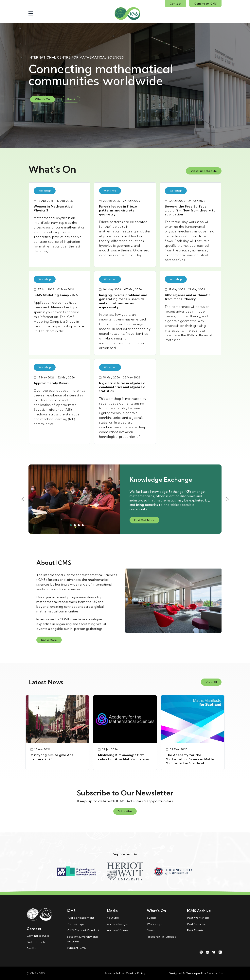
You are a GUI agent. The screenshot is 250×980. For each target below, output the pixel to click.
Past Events (195, 930)
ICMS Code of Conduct (83, 930)
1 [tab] (71, 525)
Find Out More (144, 520)
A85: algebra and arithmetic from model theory (188, 297)
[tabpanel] (125, 499)
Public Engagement (81, 918)
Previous (23, 499)
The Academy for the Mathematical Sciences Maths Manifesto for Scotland (190, 759)
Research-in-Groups (161, 937)
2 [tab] (75, 525)
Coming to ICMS (205, 4)
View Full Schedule (204, 171)
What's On (43, 99)
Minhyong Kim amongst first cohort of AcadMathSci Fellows (124, 757)
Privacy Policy (114, 973)
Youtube (113, 918)
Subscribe (125, 811)
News (151, 930)
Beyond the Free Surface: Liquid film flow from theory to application (190, 210)
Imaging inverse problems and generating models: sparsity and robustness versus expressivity (123, 301)
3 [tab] (79, 525)
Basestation (215, 973)
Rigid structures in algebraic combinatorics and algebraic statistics (122, 387)
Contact (176, 4)
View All (211, 682)
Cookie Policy (135, 973)
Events (152, 918)
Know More (49, 640)
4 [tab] (83, 525)
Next (227, 499)
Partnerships (76, 924)
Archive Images (118, 924)
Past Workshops (198, 918)
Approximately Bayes (51, 383)
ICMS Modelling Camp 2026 (56, 295)
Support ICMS (76, 948)
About (71, 99)
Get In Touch (36, 942)
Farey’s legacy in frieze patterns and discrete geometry (118, 210)
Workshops (155, 924)
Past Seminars (197, 924)
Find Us (32, 948)
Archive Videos (118, 930)
